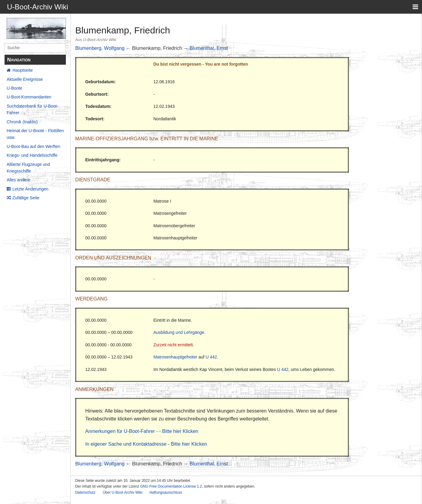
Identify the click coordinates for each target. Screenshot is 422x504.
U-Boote (14, 88)
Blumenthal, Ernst (209, 48)
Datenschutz (85, 492)
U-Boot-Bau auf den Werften (33, 146)
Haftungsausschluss (166, 492)
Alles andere (19, 180)
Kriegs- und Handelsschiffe (32, 155)
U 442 (211, 357)
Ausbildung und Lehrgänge (179, 332)
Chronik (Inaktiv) (22, 122)
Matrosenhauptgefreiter (175, 357)
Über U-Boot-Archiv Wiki (122, 492)
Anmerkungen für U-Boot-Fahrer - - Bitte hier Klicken (142, 431)
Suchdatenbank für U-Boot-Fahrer (32, 109)
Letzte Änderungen (30, 189)
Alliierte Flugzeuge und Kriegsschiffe (28, 168)
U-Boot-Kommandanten (29, 97)
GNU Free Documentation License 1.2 (171, 486)
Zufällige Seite (26, 198)
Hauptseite (23, 70)
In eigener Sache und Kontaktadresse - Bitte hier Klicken (146, 444)
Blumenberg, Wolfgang (100, 48)
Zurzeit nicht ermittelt (173, 345)
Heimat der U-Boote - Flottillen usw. (35, 134)
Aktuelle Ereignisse (25, 79)
